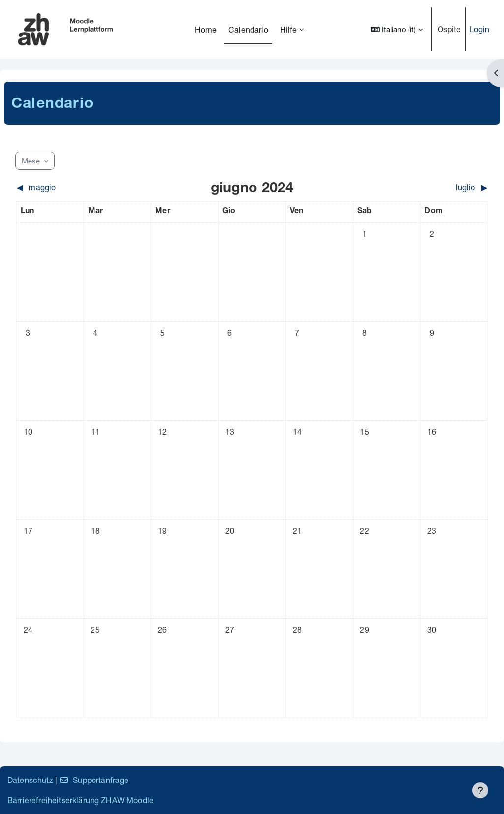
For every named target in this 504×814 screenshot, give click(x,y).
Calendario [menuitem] (248, 29)
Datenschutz (30, 780)
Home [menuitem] (206, 29)
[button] (397, 29)
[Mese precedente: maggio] (75, 187)
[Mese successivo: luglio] (429, 187)
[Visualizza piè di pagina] (480, 790)
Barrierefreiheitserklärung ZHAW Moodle (80, 800)
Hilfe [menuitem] (289, 29)
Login (480, 29)
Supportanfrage (94, 780)
